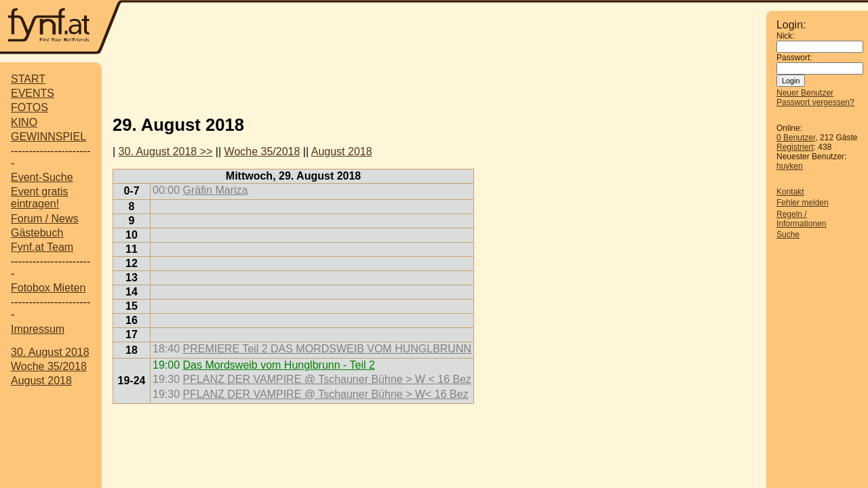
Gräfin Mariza (215, 190)
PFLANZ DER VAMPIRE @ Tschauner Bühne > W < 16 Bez (327, 379)
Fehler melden (803, 203)
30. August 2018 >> (166, 151)
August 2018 (41, 381)
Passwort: (794, 58)
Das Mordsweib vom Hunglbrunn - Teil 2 (278, 365)
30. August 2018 (50, 352)
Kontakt (790, 192)
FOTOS (29, 107)
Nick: (786, 36)
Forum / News (45, 219)
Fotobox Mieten (48, 288)
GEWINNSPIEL (48, 137)
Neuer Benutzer (805, 93)
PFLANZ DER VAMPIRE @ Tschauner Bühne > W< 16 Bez (325, 394)
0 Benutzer (796, 138)
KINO (24, 122)
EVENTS (33, 93)
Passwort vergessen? (815, 102)
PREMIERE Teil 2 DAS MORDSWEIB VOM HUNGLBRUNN (327, 349)
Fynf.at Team (42, 247)
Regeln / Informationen (801, 219)
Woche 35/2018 (49, 366)
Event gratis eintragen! (39, 198)
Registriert (795, 147)
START (28, 79)
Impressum (38, 329)
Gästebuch (37, 233)
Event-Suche (42, 177)
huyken (790, 166)
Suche (788, 235)
